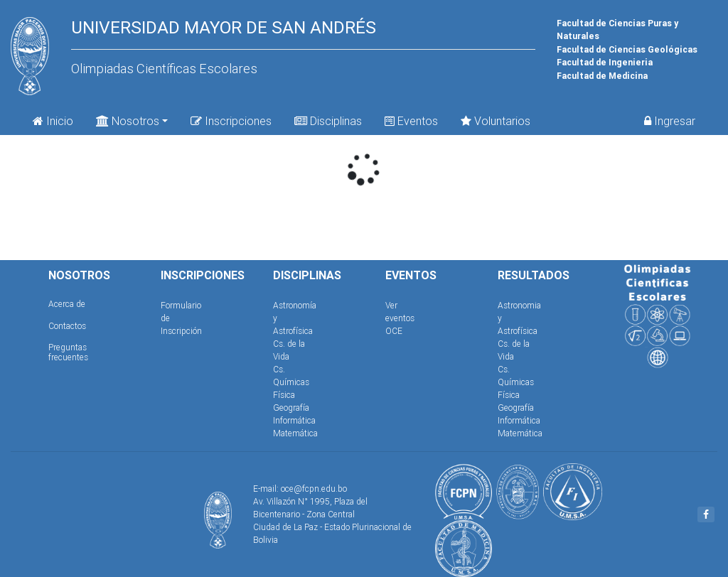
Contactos (67, 326)
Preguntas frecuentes (68, 352)
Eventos (411, 121)
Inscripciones (231, 121)
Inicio (53, 121)
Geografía (291, 408)
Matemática (295, 433)
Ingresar (670, 121)
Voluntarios (496, 121)
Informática (294, 420)
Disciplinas (328, 121)
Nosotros (128, 120)
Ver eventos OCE (400, 318)
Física (284, 395)
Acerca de (67, 304)
